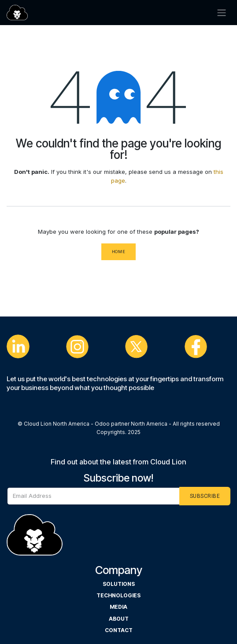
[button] (205, 496)
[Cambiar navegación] (222, 13)
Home (119, 252)
